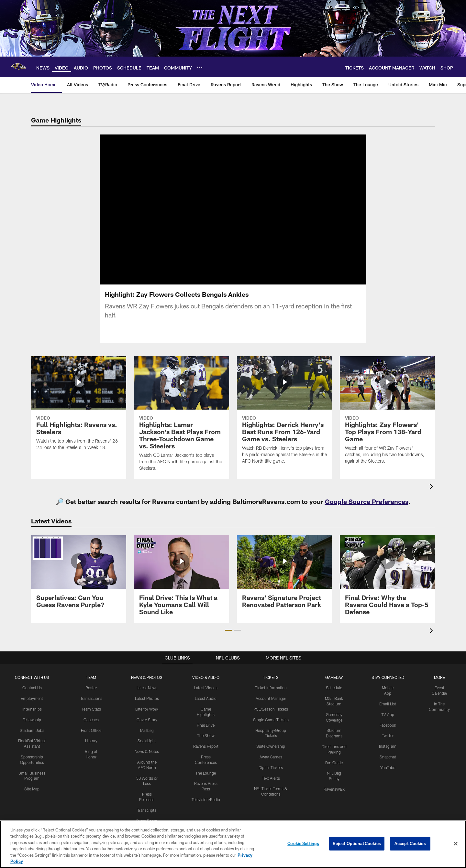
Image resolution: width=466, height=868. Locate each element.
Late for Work (147, 709)
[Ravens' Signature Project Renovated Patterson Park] (284, 575)
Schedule (334, 688)
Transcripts (147, 810)
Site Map (32, 789)
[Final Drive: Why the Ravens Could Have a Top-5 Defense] (387, 579)
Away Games (271, 757)
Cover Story (147, 720)
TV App (388, 714)
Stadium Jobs (32, 730)
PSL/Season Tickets (271, 709)
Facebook (388, 725)
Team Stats (91, 709)
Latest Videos (206, 688)
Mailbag (147, 730)
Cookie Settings (303, 843)
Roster (91, 688)
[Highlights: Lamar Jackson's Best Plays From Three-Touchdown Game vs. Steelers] (182, 418)
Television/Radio (206, 799)
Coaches (91, 720)
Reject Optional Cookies (357, 843)
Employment (32, 698)
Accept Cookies (410, 843)
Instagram (388, 746)
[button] (229, 630)
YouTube (388, 767)
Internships (32, 709)
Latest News (147, 688)
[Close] (456, 844)
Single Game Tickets (271, 720)
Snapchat (388, 757)
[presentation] (432, 487)
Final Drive (206, 725)
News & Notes (147, 751)
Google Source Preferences (367, 501)
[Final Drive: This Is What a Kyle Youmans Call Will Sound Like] (182, 579)
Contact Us (32, 688)
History (91, 741)
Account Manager (271, 698)
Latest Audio (206, 698)
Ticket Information (271, 688)
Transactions (91, 698)
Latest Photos (147, 698)
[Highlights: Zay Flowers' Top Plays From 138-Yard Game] (387, 414)
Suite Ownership (271, 746)
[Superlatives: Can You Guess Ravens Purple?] (79, 575)
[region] (233, 844)
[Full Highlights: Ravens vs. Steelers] (79, 407)
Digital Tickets (271, 767)
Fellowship (32, 720)
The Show (206, 735)
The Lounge (206, 773)
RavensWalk (334, 789)
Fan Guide (334, 763)
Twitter (388, 735)
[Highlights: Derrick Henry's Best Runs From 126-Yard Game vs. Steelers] (284, 414)
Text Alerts (271, 778)
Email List (388, 704)
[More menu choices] (200, 67)
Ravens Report (206, 746)
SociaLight (147, 741)
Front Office (91, 730)
